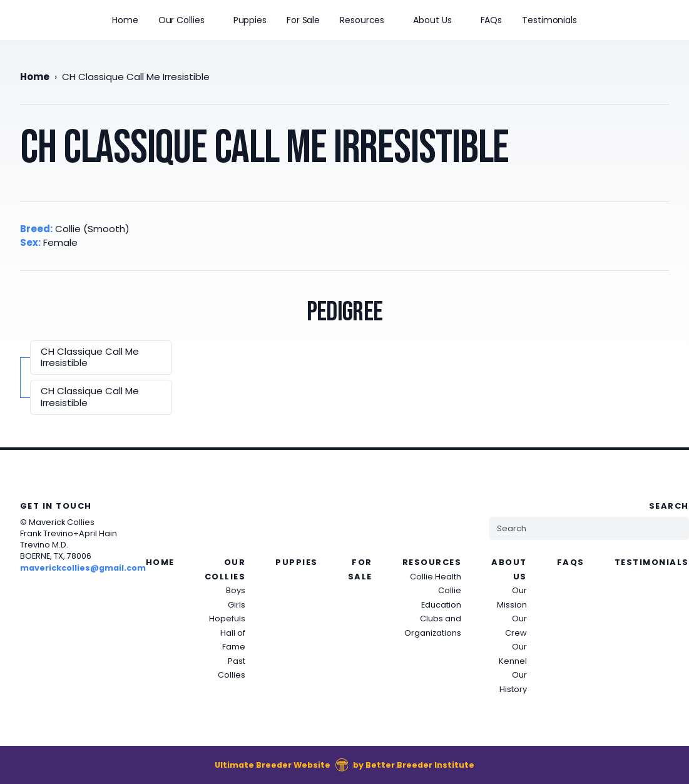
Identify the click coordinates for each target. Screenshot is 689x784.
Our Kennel (513, 654)
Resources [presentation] (362, 20)
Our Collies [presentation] (181, 20)
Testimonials (549, 20)
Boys (236, 590)
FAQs (492, 20)
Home (125, 20)
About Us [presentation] (432, 20)
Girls (237, 605)
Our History (513, 682)
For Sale (303, 20)
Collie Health (436, 577)
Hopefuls (227, 619)
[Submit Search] (674, 529)
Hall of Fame (233, 640)
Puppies (250, 20)
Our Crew (516, 626)
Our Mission (512, 598)
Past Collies (232, 668)
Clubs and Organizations (433, 626)
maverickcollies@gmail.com (83, 568)
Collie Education (441, 598)
